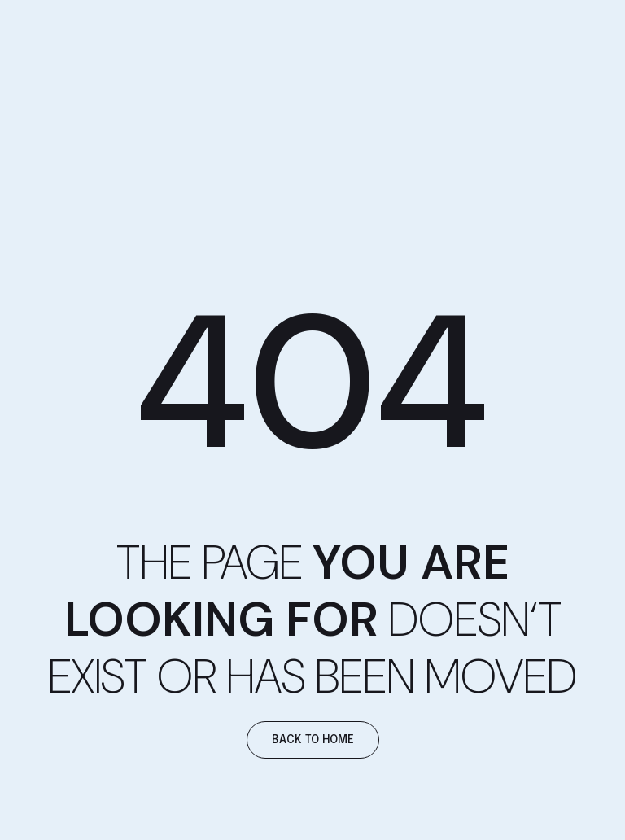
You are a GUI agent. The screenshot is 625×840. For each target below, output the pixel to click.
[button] (313, 740)
